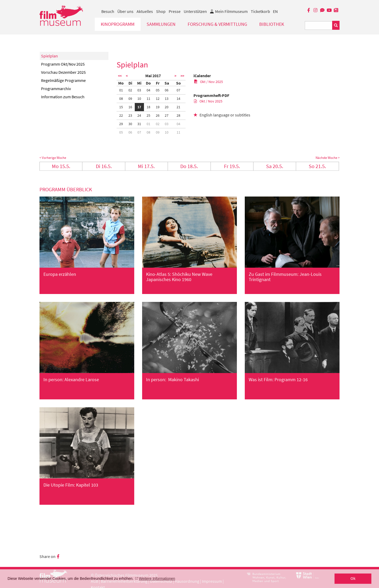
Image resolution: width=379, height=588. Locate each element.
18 (148, 107)
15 (121, 107)
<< (120, 76)
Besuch (108, 11)
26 (158, 115)
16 (130, 107)
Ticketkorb (260, 11)
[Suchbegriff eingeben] (319, 25)
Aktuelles (145, 11)
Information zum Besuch (63, 97)
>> (182, 76)
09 (130, 99)
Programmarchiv (56, 89)
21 (178, 107)
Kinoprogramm (118, 24)
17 (139, 107)
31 (139, 124)
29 (121, 124)
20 (167, 107)
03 (139, 90)
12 (158, 99)
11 (148, 99)
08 (121, 99)
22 (121, 115)
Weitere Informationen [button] (157, 579)
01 (121, 90)
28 (178, 115)
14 (178, 99)
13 (167, 99)
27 (167, 115)
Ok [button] (353, 579)
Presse (175, 11)
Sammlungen (161, 24)
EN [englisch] (275, 11)
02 (130, 90)
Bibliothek (272, 24)
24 (139, 115)
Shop (161, 11)
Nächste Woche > (328, 158)
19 (158, 107)
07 (178, 90)
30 (130, 124)
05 (158, 90)
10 (139, 99)
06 (167, 90)
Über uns (125, 11)
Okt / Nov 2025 (208, 82)
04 (148, 90)
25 (148, 115)
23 (130, 115)
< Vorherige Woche (53, 158)
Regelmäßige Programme (63, 80)
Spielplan (49, 56)
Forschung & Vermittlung (217, 24)
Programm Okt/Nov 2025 (63, 64)
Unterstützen (195, 11)
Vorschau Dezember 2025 (63, 72)
